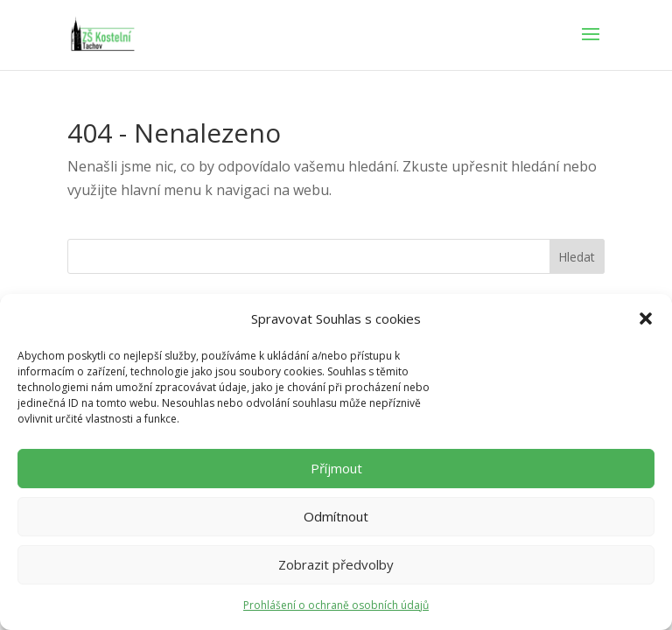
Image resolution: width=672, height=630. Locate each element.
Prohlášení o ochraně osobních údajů (336, 605)
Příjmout (336, 468)
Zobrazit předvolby (336, 564)
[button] (646, 318)
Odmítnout (336, 516)
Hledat (577, 257)
